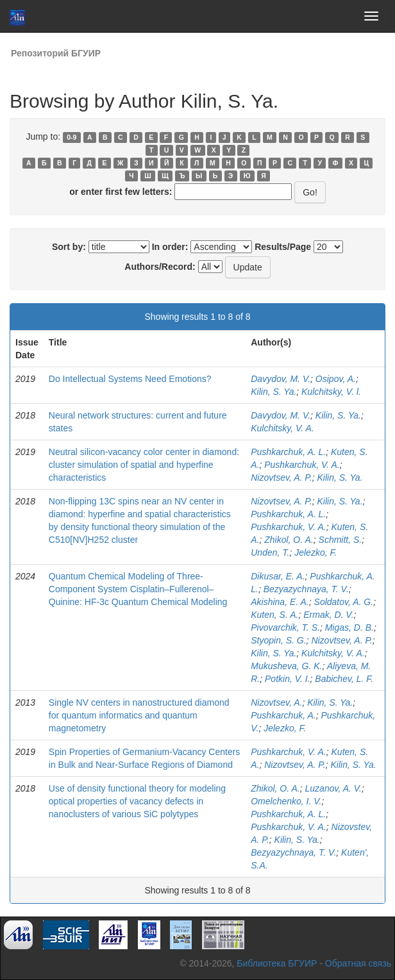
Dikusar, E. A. (278, 576)
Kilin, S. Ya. (273, 392)
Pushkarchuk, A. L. (288, 452)
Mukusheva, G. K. (286, 666)
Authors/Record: (160, 267)
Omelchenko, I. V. (286, 801)
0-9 (71, 137)
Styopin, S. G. (278, 640)
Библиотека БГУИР (277, 963)
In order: (170, 247)
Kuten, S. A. (274, 615)
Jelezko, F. (315, 552)
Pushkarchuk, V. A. (302, 465)
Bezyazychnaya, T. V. (306, 589)
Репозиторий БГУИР (56, 53)
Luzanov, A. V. (333, 788)
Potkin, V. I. (288, 679)
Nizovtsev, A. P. (281, 478)
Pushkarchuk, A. (283, 715)
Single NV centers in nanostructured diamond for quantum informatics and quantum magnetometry (139, 715)
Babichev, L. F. (344, 679)
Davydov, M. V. (281, 379)
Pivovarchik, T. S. (285, 627)
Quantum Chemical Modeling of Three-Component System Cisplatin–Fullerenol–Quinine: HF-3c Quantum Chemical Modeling (138, 589)
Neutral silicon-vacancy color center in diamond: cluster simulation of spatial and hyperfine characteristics (144, 465)
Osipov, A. (336, 379)
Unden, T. (270, 552)
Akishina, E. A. (280, 602)
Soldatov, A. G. (344, 602)
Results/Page (283, 247)
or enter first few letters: (121, 192)
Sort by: (69, 247)
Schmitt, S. (340, 540)
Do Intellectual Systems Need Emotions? (130, 379)
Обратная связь (358, 963)
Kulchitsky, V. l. (331, 392)
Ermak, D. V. (328, 615)
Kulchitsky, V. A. (282, 428)
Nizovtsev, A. (276, 702)
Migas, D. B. (349, 627)
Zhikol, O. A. (289, 540)
